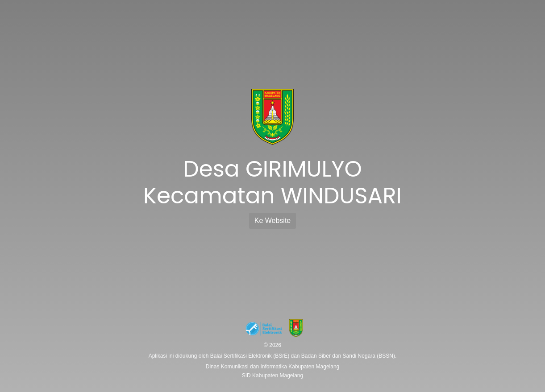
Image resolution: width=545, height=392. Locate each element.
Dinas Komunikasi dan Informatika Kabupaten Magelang (273, 367)
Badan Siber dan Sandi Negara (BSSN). (349, 356)
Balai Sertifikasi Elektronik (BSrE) (251, 356)
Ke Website (273, 221)
